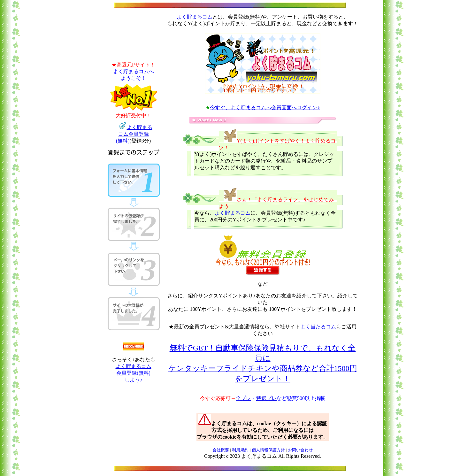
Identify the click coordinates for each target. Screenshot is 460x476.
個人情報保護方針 (268, 450)
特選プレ (266, 398)
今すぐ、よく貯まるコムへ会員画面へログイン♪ (265, 107)
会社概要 (221, 450)
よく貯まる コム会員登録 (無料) (134, 134)
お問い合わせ (300, 450)
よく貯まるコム (134, 366)
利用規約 (240, 450)
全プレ (243, 398)
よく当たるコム (318, 327)
